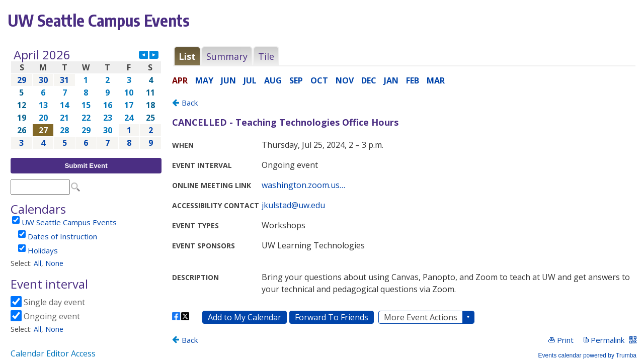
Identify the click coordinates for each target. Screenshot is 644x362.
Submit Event (86, 166)
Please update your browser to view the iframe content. (86, 99)
